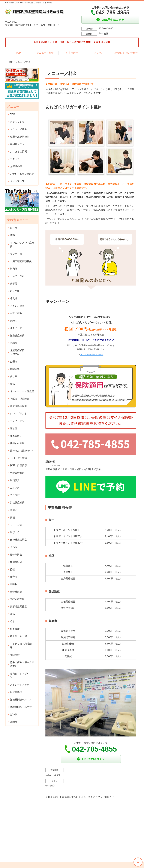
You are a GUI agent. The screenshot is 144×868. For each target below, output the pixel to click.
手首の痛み (16, 313)
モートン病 (16, 525)
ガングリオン (17, 421)
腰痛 (12, 235)
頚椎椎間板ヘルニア (21, 700)
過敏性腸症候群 (18, 406)
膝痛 (12, 384)
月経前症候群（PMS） (17, 352)
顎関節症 (15, 655)
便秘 (12, 517)
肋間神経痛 (16, 562)
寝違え (14, 510)
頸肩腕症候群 (17, 336)
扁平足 (14, 284)
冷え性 (14, 298)
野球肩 (14, 343)
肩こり (14, 228)
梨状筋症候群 (17, 503)
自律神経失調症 (18, 540)
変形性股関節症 (18, 607)
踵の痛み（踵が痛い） (22, 451)
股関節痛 (15, 369)
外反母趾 (15, 629)
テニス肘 (15, 495)
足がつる (15, 532)
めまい (14, 621)
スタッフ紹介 (17, 122)
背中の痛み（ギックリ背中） (22, 664)
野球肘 (14, 321)
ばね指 (14, 714)
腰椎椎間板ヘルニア (21, 707)
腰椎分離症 (16, 436)
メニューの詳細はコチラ (92, 354)
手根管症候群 (17, 473)
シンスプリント (18, 414)
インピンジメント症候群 (22, 245)
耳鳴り (14, 722)
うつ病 (14, 547)
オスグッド (16, 328)
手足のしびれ (17, 276)
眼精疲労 (15, 480)
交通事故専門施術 (20, 137)
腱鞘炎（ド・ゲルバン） (21, 676)
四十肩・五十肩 (18, 636)
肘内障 (14, 269)
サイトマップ (17, 181)
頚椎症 (14, 428)
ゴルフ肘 (15, 488)
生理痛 (14, 362)
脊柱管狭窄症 (17, 599)
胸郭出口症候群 (18, 465)
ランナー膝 (16, 254)
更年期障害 (16, 555)
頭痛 (12, 614)
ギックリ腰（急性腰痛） (21, 646)
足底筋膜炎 (16, 692)
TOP (18, 53)
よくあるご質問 (18, 151)
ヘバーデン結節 (18, 458)
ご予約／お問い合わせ (126, 53)
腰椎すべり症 (17, 443)
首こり (14, 376)
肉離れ (14, 584)
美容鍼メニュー (18, 144)
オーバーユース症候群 (22, 391)
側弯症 (14, 577)
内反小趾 (15, 291)
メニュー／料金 (45, 53)
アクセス (99, 53)
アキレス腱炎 (17, 306)
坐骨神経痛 (16, 592)
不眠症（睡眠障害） (21, 399)
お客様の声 (72, 53)
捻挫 (12, 569)
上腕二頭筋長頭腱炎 (21, 261)
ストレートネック (20, 685)
